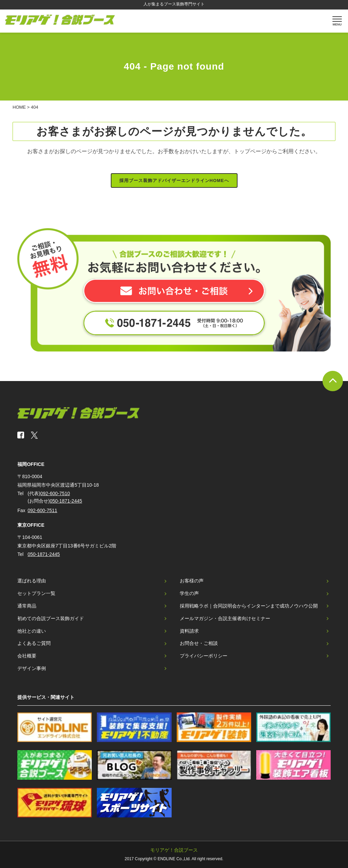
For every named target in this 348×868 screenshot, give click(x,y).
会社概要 (27, 656)
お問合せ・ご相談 (199, 643)
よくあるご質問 (34, 643)
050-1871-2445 (66, 501)
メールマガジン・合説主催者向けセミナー (225, 618)
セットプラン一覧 (36, 593)
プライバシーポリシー (204, 656)
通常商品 (27, 606)
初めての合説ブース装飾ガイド (51, 618)
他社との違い (32, 631)
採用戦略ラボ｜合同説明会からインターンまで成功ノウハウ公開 (249, 606)
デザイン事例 (32, 668)
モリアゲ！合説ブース (174, 850)
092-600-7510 (55, 493)
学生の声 (189, 593)
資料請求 (189, 631)
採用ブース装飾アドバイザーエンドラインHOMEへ (174, 180)
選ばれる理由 (32, 581)
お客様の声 (192, 581)
